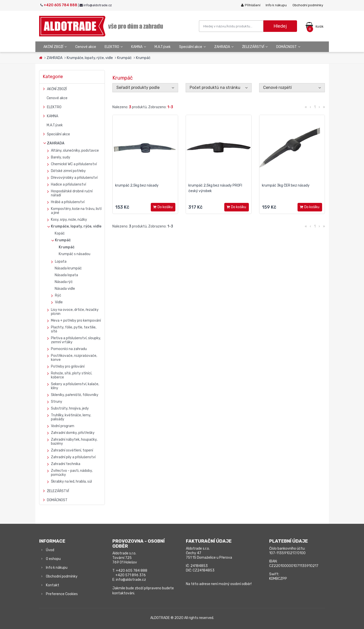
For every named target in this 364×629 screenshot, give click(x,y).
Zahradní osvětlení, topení (72, 450)
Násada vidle (65, 289)
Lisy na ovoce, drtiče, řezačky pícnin (75, 312)
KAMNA (139, 47)
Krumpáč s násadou (75, 254)
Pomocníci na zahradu (69, 349)
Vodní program (63, 426)
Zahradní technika (66, 464)
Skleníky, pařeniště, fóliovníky (75, 395)
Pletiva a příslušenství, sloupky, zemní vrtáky (76, 340)
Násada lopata (66, 275)
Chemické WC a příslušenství (74, 164)
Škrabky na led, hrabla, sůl (71, 481)
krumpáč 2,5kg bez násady (137, 185)
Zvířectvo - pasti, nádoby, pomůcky (72, 473)
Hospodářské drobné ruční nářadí (72, 193)
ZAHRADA (224, 47)
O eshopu (53, 559)
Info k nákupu (276, 5)
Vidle (59, 302)
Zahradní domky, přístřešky (73, 433)
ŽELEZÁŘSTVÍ (255, 47)
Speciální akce (192, 47)
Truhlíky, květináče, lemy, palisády (71, 417)
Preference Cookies (62, 594)
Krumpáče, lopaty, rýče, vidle (90, 58)
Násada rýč (64, 282)
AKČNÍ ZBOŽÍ (55, 47)
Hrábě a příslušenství (68, 202)
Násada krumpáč (68, 268)
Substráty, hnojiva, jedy (70, 408)
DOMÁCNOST (288, 47)
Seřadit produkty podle (138, 88)
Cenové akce (86, 47)
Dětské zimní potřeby (68, 171)
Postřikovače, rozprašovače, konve (74, 358)
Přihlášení (251, 5)
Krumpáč (124, 58)
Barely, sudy (61, 157)
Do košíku (163, 207)
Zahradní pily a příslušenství (73, 457)
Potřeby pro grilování (68, 366)
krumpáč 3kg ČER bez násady (286, 185)
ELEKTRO (114, 47)
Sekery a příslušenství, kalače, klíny (75, 386)
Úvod (50, 550)
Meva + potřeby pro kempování (76, 321)
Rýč (58, 295)
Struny (57, 402)
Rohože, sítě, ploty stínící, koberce (71, 375)
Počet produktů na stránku (215, 88)
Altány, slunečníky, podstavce (75, 151)
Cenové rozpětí (277, 88)
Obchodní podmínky (308, 5)
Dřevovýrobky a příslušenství (74, 178)
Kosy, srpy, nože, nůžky (69, 220)
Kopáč (60, 233)
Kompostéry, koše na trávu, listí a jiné (76, 211)
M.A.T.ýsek (163, 47)
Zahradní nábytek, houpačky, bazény (74, 442)
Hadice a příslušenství (68, 184)
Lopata (61, 262)
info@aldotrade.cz (131, 580)
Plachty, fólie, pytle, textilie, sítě (74, 329)
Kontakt (53, 585)
